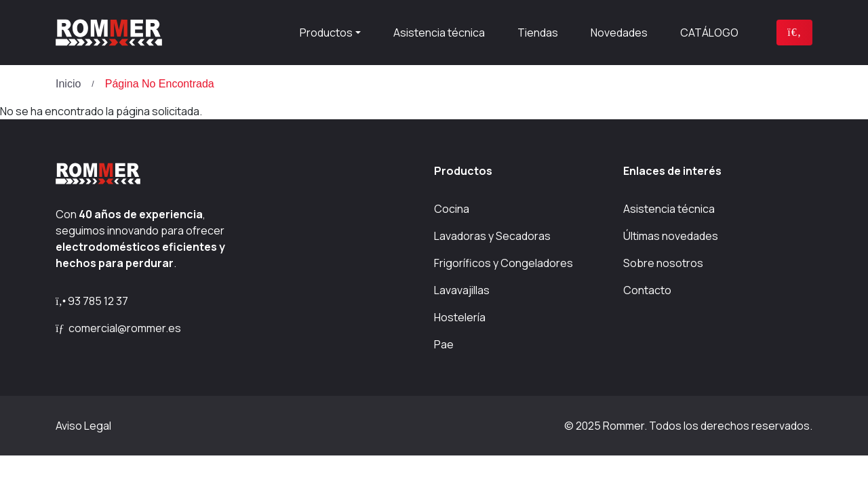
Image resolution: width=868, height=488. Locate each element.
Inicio (68, 84)
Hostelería (460, 317)
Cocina (452, 209)
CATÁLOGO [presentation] (709, 33)
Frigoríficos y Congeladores (504, 263)
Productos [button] (326, 33)
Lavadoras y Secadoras (492, 236)
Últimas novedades (671, 236)
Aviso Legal (83, 426)
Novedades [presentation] (619, 33)
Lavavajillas (462, 290)
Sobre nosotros (663, 263)
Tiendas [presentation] (538, 33)
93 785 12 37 (92, 301)
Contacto (647, 290)
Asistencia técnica (669, 209)
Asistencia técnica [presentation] (439, 33)
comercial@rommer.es (118, 328)
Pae (444, 344)
